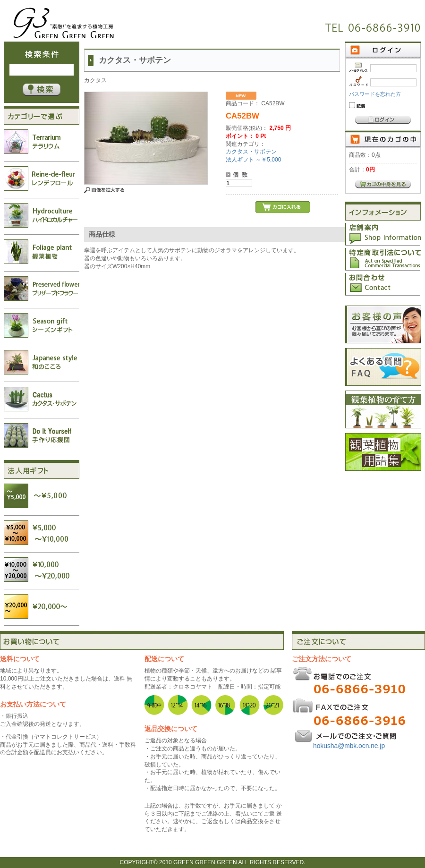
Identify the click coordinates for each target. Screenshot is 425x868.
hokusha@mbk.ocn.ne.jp (349, 746)
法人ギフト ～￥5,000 (253, 160)
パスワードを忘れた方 (375, 94)
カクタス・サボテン (251, 152)
